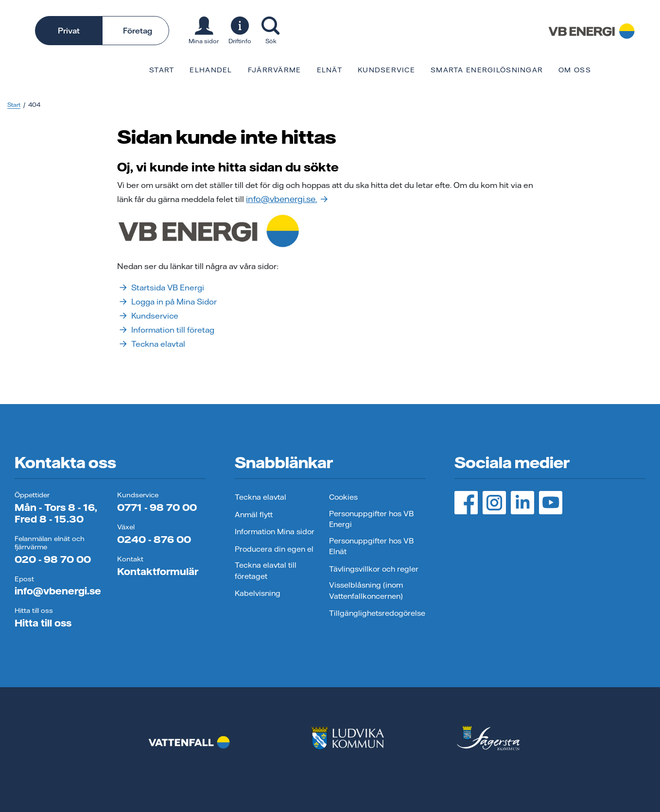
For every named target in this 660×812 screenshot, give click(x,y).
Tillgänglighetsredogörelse (377, 613)
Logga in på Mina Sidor (167, 302)
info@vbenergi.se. (287, 199)
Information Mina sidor (275, 532)
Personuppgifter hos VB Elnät (371, 546)
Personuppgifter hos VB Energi (371, 519)
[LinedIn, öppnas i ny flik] (522, 503)
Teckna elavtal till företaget (266, 571)
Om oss (575, 70)
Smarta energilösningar (487, 70)
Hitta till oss (43, 623)
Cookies (343, 497)
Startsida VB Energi (161, 288)
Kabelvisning (258, 593)
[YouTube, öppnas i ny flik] (551, 503)
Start (162, 70)
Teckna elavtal (151, 344)
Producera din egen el (274, 549)
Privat (69, 31)
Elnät (330, 70)
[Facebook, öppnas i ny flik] (466, 503)
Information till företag (166, 330)
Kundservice (386, 70)
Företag (138, 31)
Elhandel (211, 70)
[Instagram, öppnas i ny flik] (494, 503)
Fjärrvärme (275, 70)
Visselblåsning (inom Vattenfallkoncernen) (366, 591)
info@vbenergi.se (58, 591)
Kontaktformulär (158, 571)
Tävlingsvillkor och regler (374, 569)
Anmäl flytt (254, 515)
